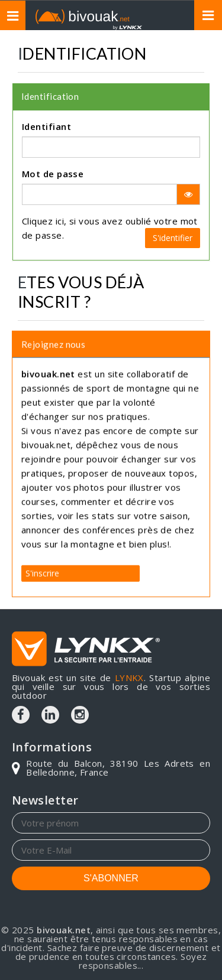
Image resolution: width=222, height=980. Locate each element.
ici (60, 221)
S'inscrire (42, 571)
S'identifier (173, 238)
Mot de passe (53, 174)
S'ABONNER (111, 878)
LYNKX (129, 678)
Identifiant (46, 126)
